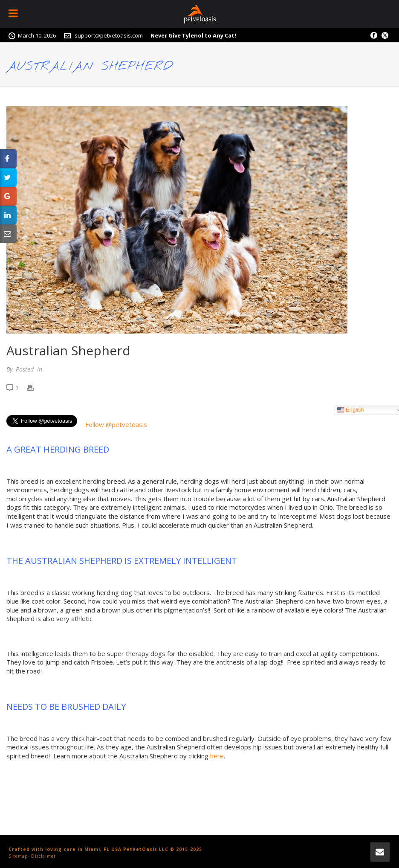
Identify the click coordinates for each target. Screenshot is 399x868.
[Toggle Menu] (14, 14)
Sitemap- (19, 856)
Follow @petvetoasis (116, 424)
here (217, 756)
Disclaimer (43, 856)
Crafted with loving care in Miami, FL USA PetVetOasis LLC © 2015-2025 (105, 849)
